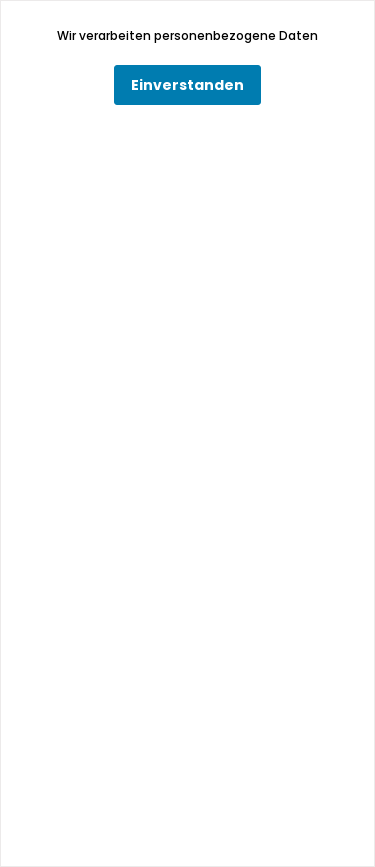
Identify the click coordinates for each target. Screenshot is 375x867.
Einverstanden (187, 85)
